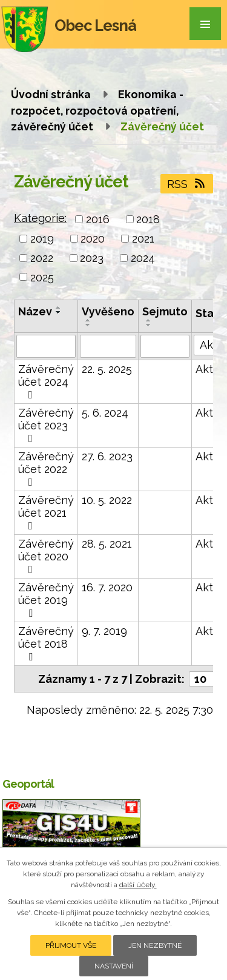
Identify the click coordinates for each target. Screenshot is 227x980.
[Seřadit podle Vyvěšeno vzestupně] (88, 320)
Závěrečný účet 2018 (46, 643)
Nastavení (114, 966)
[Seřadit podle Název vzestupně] (59, 307)
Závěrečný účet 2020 (46, 556)
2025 (42, 277)
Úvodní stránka (51, 94)
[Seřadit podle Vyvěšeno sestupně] (88, 325)
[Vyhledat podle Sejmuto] (165, 346)
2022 (42, 258)
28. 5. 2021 (107, 544)
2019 (42, 239)
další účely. (138, 885)
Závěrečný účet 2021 (46, 512)
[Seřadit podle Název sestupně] (59, 312)
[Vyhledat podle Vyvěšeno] (108, 346)
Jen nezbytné (155, 945)
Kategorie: (40, 218)
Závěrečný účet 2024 (46, 381)
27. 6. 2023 (107, 456)
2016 (98, 219)
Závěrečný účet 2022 (46, 469)
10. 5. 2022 (107, 500)
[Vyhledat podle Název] (46, 346)
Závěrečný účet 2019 (46, 600)
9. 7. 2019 (104, 631)
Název (35, 311)
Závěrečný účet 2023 (46, 425)
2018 (148, 219)
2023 (92, 258)
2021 (143, 239)
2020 (93, 239)
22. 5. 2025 (107, 369)
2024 (143, 258)
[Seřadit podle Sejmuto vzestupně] (149, 320)
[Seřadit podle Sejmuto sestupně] (149, 325)
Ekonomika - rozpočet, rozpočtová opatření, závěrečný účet (97, 110)
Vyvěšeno (108, 311)
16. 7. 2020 (107, 587)
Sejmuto (165, 311)
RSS (187, 184)
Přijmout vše (71, 945)
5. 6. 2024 (105, 413)
